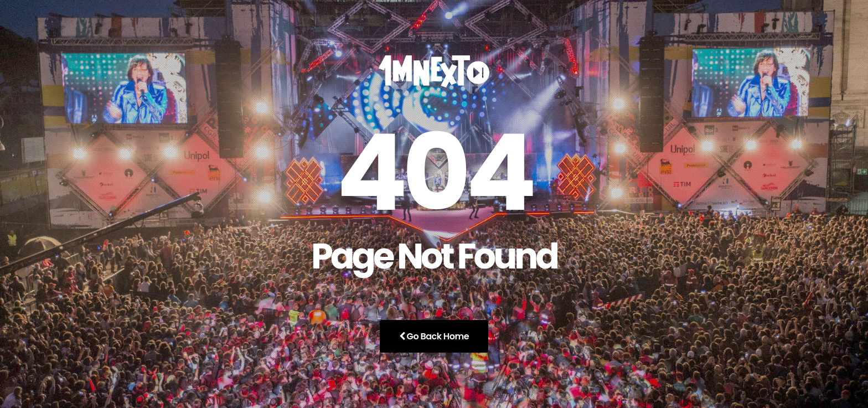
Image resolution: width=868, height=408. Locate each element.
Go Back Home (434, 336)
